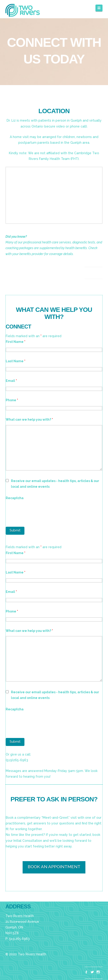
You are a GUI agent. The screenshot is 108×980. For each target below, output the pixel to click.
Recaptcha (15, 498)
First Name (16, 342)
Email (11, 381)
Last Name (16, 361)
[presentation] (40, 512)
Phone (12, 400)
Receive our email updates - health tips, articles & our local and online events (55, 484)
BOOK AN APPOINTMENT (54, 867)
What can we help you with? (29, 420)
